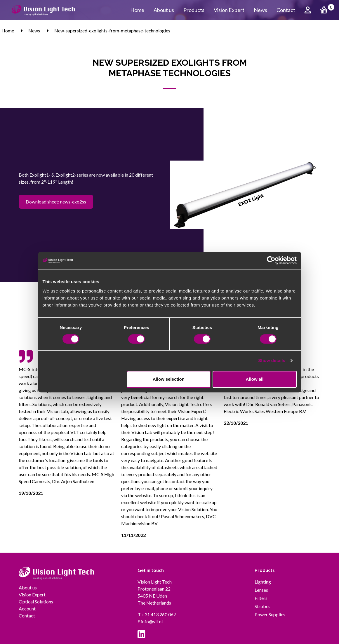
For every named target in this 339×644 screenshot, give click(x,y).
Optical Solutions (36, 602)
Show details (272, 360)
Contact (286, 10)
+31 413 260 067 (157, 614)
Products (194, 10)
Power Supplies (270, 614)
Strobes (262, 606)
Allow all (255, 379)
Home (137, 10)
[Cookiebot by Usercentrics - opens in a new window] (271, 260)
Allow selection (169, 379)
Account (27, 609)
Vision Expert (229, 10)
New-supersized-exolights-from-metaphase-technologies (112, 31)
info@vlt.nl (150, 621)
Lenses (261, 590)
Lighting (263, 582)
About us (164, 10)
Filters (261, 598)
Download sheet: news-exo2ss (56, 202)
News (260, 10)
